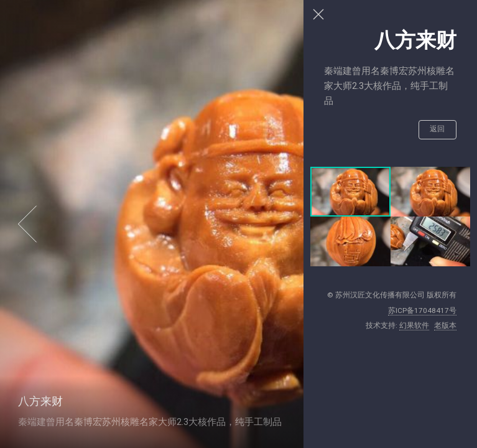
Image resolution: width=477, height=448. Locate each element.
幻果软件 (414, 325)
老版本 (445, 325)
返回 (438, 129)
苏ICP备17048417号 (422, 310)
